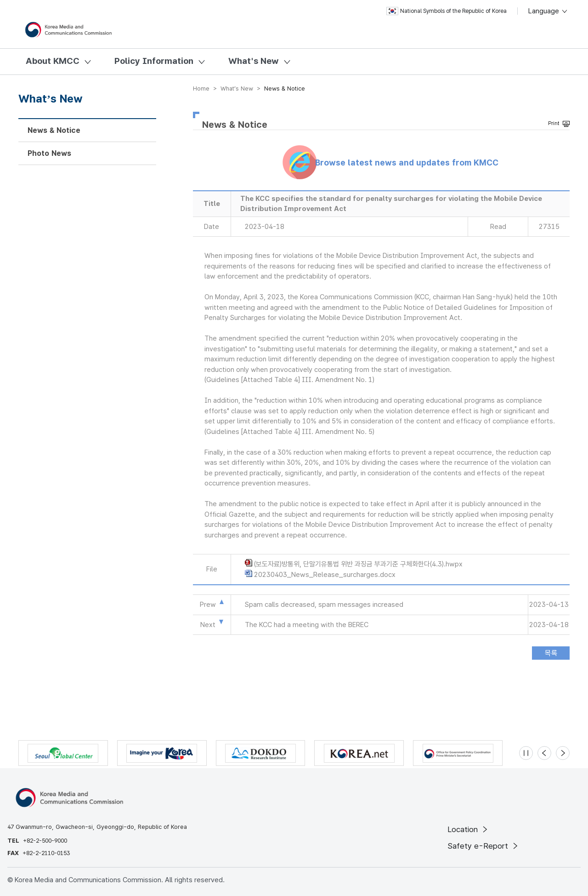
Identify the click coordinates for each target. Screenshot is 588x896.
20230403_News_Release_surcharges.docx (325, 575)
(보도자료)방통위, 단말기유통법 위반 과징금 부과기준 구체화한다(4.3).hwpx (358, 564)
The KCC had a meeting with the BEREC (307, 625)
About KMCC (53, 61)
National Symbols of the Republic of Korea (447, 11)
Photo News (49, 153)
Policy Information (154, 61)
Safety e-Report (483, 846)
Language (548, 11)
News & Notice (54, 130)
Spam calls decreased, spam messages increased (324, 605)
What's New (254, 61)
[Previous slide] (544, 753)
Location (468, 829)
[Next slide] (563, 753)
